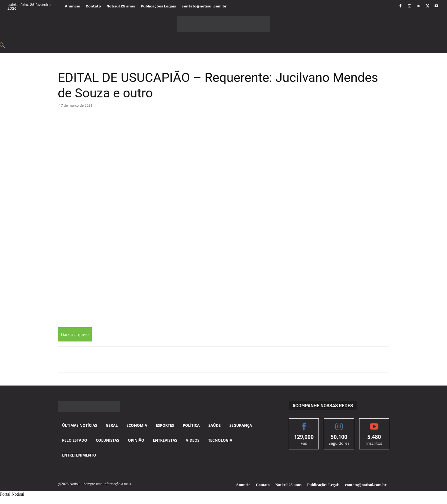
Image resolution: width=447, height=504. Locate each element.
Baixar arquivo (75, 334)
